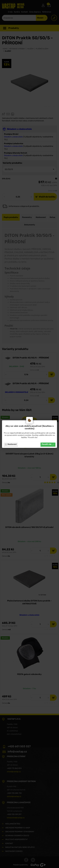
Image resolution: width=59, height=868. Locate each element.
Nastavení (11, 444)
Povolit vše (48, 444)
